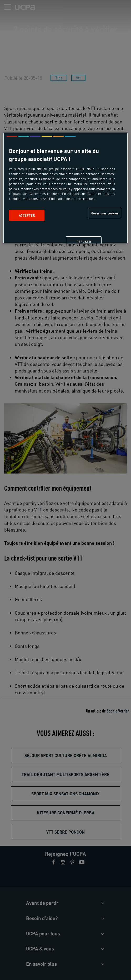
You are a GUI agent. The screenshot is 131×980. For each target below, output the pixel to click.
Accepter (27, 216)
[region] (65, 188)
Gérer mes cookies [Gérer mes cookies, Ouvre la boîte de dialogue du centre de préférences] (105, 214)
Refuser (84, 242)
